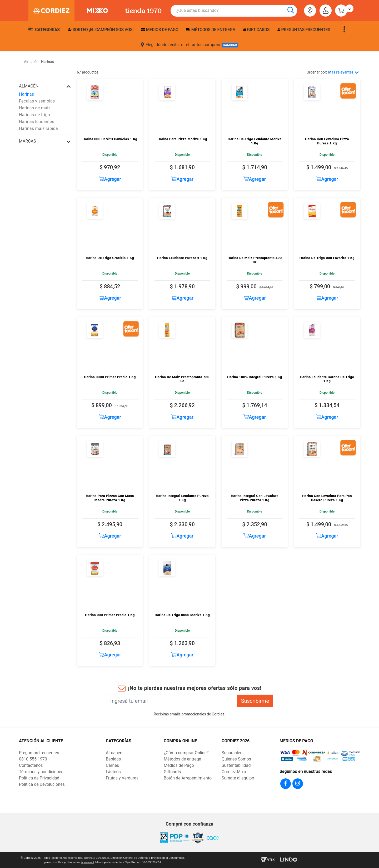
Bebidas (113, 759)
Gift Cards (256, 30)
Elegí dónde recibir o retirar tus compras (189, 45)
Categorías (44, 29)
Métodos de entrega (211, 30)
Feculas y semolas (37, 101)
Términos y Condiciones (105, 857)
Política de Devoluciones (42, 784)
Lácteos (113, 772)
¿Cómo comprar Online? (186, 753)
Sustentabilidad (236, 765)
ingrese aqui (96, 862)
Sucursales (232, 753)
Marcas (28, 141)
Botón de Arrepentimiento (188, 778)
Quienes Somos (236, 759)
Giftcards (172, 772)
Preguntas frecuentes (304, 30)
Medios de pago (160, 30)
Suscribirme (255, 701)
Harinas (26, 94)
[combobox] (237, 11)
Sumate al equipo (238, 778)
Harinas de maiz (35, 108)
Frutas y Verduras (122, 778)
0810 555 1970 (33, 759)
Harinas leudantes (37, 122)
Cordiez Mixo (234, 772)
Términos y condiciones (41, 772)
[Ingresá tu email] (171, 701)
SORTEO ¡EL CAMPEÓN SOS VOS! (101, 30)
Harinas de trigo (34, 115)
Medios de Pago (179, 765)
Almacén (29, 86)
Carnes (112, 765)
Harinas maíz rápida (38, 128)
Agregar (110, 179)
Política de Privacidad (39, 778)
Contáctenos (31, 765)
